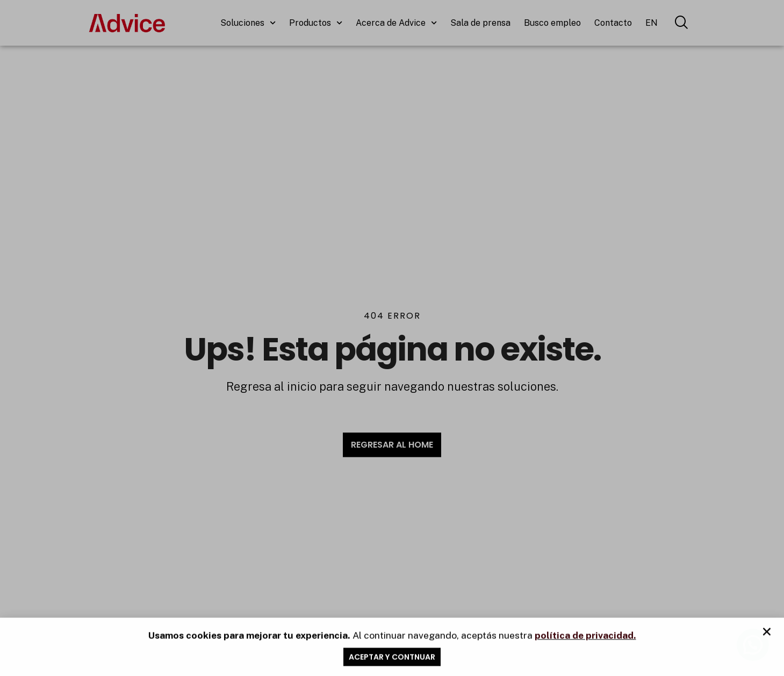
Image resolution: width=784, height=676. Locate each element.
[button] (767, 641)
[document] (392, 338)
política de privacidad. (585, 644)
